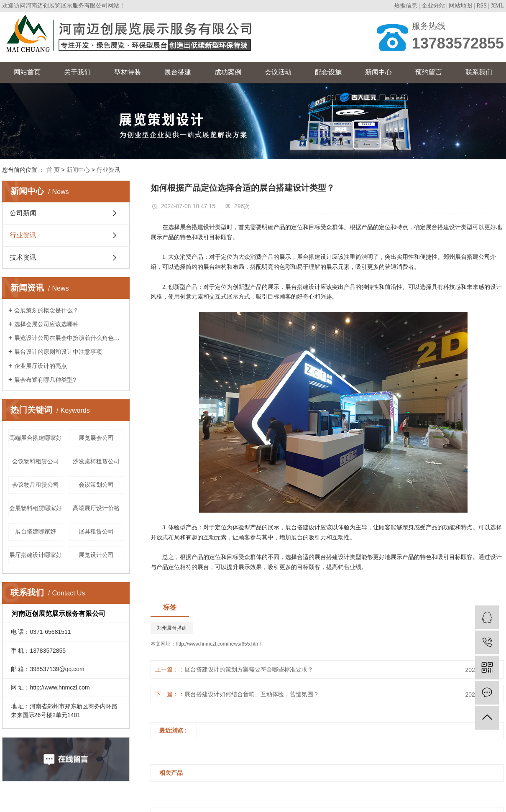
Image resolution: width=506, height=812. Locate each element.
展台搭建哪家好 (36, 531)
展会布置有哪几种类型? (45, 380)
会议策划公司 (96, 485)
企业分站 (433, 6)
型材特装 (128, 72)
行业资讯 (108, 170)
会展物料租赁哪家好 (36, 508)
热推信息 (406, 6)
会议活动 (278, 72)
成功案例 (228, 72)
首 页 (53, 170)
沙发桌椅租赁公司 (96, 461)
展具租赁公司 (96, 531)
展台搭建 (178, 72)
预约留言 (429, 72)
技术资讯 (23, 257)
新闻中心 (378, 72)
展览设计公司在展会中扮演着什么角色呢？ (69, 338)
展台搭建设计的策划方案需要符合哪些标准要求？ (249, 669)
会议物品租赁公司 (36, 485)
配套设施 (328, 72)
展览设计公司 (96, 555)
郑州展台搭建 (172, 628)
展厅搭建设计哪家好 (36, 555)
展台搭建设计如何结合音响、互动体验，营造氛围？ (252, 694)
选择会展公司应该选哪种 (46, 324)
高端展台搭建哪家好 (36, 438)
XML (497, 6)
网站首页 (27, 72)
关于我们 (77, 72)
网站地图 (460, 6)
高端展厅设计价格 (96, 508)
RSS (482, 6)
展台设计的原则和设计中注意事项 (58, 352)
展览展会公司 (96, 438)
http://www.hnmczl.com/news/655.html (218, 644)
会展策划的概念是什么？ (46, 310)
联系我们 (479, 72)
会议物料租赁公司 (36, 461)
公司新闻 (23, 213)
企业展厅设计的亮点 (41, 366)
